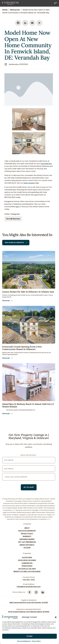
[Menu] (56, 3)
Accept (29, 636)
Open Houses (27, 566)
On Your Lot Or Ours (27, 569)
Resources (15, 10)
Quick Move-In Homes (27, 560)
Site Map (27, 548)
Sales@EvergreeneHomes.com (29, 587)
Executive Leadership (27, 531)
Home (5, 10)
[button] (56, 617)
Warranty (27, 536)
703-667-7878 (29, 580)
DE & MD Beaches (13, 219)
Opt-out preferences (24, 641)
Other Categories (12, 214)
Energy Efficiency (27, 545)
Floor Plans (27, 557)
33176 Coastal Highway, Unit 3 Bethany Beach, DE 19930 (29, 612)
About (27, 528)
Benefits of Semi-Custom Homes (27, 571)
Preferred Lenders (27, 539)
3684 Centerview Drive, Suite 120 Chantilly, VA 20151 (29, 602)
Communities (27, 563)
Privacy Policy (36, 641)
